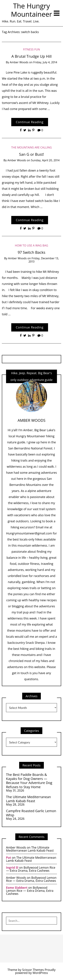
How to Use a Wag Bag (32, 245)
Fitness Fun (32, 49)
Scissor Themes (33, 970)
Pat (9, 858)
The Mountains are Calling (32, 147)
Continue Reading (30, 122)
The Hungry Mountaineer (32, 10)
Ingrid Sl (12, 867)
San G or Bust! (31, 154)
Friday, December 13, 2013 (44, 260)
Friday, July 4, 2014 (45, 62)
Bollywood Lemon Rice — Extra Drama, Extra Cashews (31, 869)
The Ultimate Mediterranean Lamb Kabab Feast (28, 799)
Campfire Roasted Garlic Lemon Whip (31, 813)
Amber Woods (19, 62)
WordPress (40, 973)
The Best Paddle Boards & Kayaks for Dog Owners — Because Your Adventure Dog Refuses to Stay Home (29, 781)
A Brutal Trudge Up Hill (32, 56)
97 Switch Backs (31, 252)
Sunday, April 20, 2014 (45, 160)
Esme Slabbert (17, 888)
